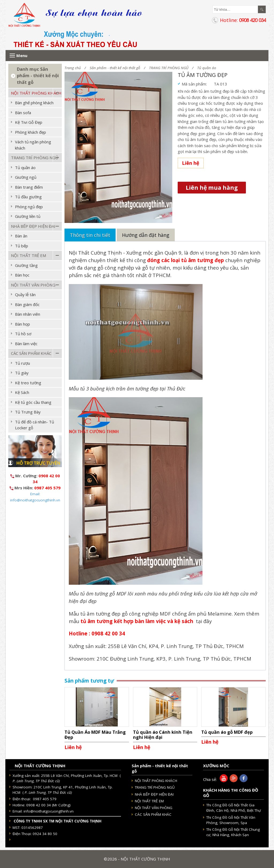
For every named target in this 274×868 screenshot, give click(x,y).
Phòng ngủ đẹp (29, 207)
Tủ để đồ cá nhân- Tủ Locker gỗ (35, 425)
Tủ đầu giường (28, 197)
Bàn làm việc (26, 344)
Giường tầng (26, 265)
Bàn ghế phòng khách (34, 103)
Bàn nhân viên (28, 314)
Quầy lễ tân (25, 295)
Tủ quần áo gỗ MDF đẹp (227, 732)
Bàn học (22, 275)
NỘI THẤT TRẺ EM (28, 255)
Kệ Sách (22, 392)
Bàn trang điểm (29, 187)
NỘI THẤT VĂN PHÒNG (33, 285)
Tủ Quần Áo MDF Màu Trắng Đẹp (95, 735)
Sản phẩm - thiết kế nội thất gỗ (115, 68)
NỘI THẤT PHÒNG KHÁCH (36, 93)
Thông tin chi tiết (90, 235)
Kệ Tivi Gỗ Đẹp (29, 122)
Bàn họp (22, 324)
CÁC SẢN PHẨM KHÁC (31, 353)
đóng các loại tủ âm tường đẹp (186, 260)
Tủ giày (22, 373)
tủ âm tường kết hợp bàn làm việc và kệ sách (138, 621)
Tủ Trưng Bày (28, 412)
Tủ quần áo (207, 68)
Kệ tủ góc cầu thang (33, 402)
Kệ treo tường (28, 383)
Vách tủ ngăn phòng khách (33, 145)
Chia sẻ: (210, 779)
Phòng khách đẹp (31, 132)
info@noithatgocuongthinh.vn (49, 811)
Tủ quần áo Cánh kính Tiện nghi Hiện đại (163, 735)
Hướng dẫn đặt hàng (146, 235)
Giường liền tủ (28, 216)
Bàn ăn (21, 236)
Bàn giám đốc (27, 304)
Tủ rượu (22, 363)
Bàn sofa (23, 113)
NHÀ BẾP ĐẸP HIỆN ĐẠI (33, 226)
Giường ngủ (26, 177)
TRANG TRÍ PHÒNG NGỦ (169, 68)
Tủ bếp (22, 246)
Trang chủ (73, 68)
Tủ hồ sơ (23, 334)
